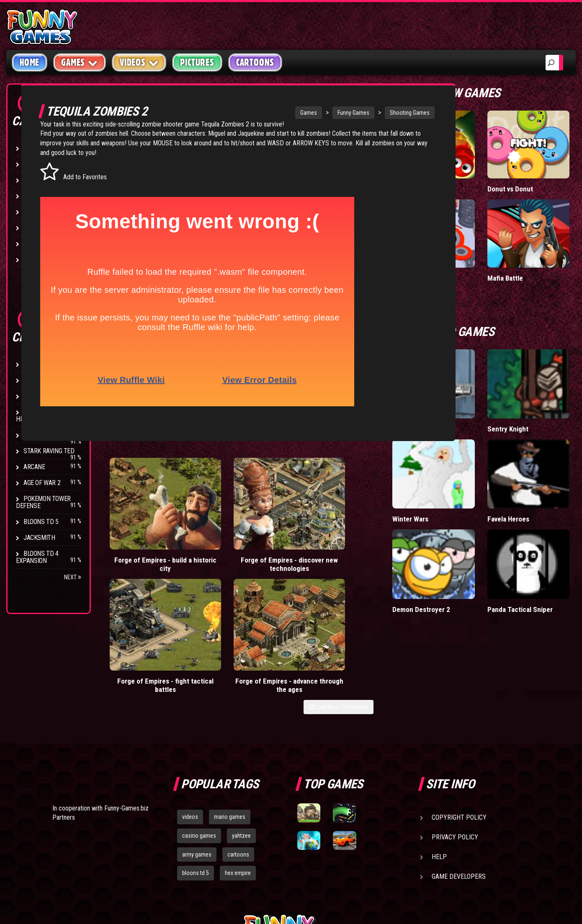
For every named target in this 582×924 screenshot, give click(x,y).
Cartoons (255, 62)
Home (30, 62)
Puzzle (34, 164)
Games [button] (80, 62)
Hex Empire (40, 396)
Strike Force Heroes (39, 416)
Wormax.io (489, 169)
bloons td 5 (196, 756)
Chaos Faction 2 (47, 435)
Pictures (197, 62)
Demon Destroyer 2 (491, 497)
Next (73, 577)
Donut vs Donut (541, 174)
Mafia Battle (545, 233)
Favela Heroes (539, 432)
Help (439, 740)
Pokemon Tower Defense (43, 502)
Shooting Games (409, 113)
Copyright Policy (459, 701)
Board (33, 259)
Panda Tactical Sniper (539, 501)
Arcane (34, 467)
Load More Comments (419, 550)
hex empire (238, 756)
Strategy (37, 244)
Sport (32, 228)
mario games (230, 700)
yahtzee (241, 719)
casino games (199, 719)
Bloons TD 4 (41, 364)
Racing (33, 212)
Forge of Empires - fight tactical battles (323, 520)
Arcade (34, 148)
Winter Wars (492, 428)
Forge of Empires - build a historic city (147, 520)
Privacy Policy (455, 720)
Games (308, 113)
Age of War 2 (42, 483)
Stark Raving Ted (49, 451)
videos (190, 700)
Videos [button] (139, 62)
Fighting (36, 196)
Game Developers (459, 760)
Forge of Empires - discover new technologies (235, 525)
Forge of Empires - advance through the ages (411, 525)
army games (197, 738)
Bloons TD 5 (41, 522)
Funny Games (353, 113)
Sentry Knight (548, 364)
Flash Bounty (44, 380)
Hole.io (484, 233)
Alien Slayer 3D (491, 368)
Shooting (37, 180)
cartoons (238, 738)
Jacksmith (39, 538)
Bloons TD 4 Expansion (37, 557)
